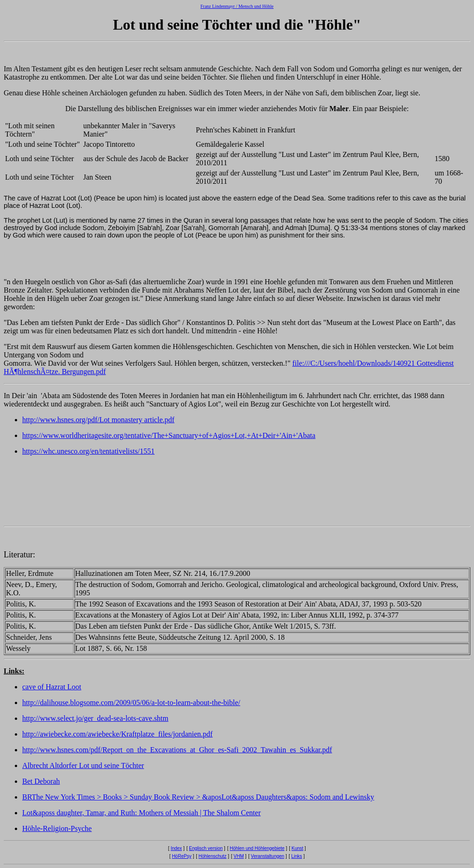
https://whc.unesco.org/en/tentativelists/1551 (88, 451)
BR (27, 797)
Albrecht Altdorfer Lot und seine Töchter (83, 765)
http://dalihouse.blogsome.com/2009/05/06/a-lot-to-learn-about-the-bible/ (131, 703)
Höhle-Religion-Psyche (57, 828)
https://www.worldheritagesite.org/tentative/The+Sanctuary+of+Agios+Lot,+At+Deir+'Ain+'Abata (169, 435)
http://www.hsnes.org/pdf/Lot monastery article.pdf (98, 420)
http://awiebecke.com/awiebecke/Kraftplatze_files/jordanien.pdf (117, 734)
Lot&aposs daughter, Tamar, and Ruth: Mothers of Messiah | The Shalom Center (141, 813)
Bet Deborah (41, 781)
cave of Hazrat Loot (52, 687)
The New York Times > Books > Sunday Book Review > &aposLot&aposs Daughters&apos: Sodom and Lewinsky (203, 797)
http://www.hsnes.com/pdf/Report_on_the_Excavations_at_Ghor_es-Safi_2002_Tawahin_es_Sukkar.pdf (177, 750)
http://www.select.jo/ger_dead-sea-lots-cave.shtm (95, 718)
